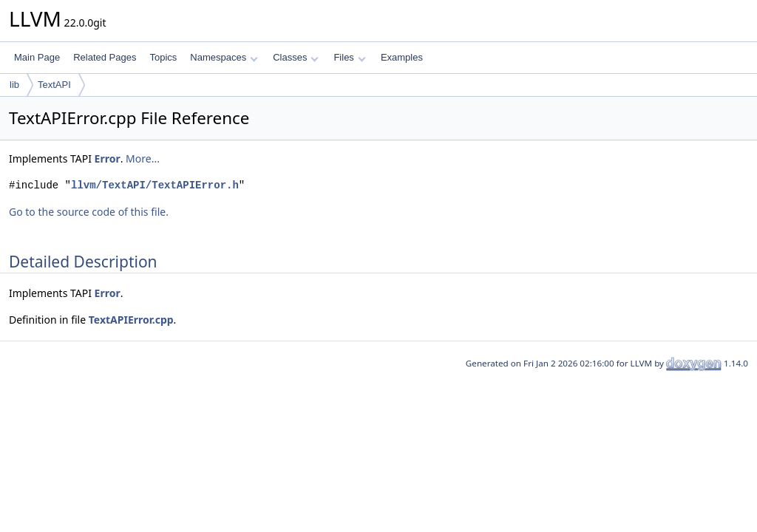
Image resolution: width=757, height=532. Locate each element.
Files (349, 57)
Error (108, 158)
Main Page (37, 57)
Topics (163, 57)
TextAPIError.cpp (131, 320)
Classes (296, 57)
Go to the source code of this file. (89, 212)
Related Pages (105, 57)
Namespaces (224, 57)
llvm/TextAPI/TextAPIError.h (155, 185)
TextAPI (54, 85)
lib (14, 85)
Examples (402, 57)
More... (143, 158)
